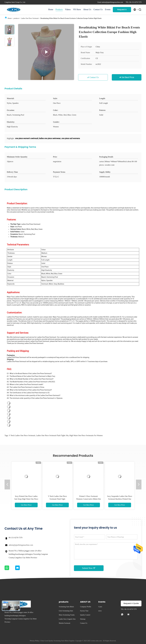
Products (59, 9)
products (16, 18)
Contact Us (98, 9)
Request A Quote (122, 10)
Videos (68, 9)
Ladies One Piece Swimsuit (30, 18)
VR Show (77, 9)
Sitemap (83, 619)
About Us (87, 9)
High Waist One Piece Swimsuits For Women (86, 435)
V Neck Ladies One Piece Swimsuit (22, 435)
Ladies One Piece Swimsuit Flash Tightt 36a (52, 435)
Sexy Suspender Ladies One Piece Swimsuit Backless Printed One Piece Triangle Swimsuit (120, 499)
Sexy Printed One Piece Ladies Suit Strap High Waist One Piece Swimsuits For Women (26, 499)
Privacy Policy (35, 641)
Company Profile (86, 607)
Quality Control (85, 615)
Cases (100, 607)
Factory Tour (84, 611)
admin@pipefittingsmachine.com (21, 545)
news (100, 611)
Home (51, 9)
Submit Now (89, 568)
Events (108, 9)
